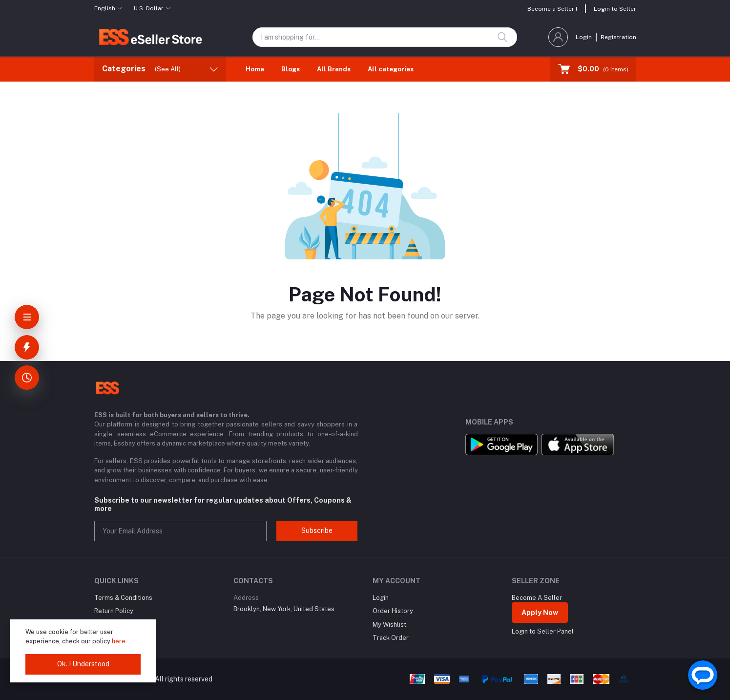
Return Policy (114, 611)
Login (584, 37)
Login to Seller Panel (543, 631)
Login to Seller (615, 9)
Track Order (391, 638)
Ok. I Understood (83, 664)
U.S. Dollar (149, 8)
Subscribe (317, 530)
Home (255, 69)
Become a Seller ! (552, 9)
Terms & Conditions (123, 598)
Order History (393, 611)
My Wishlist (389, 625)
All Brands (334, 69)
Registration (618, 37)
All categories (391, 69)
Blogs (291, 69)
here (119, 641)
